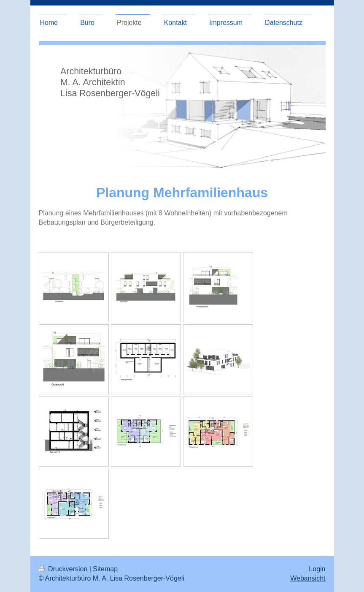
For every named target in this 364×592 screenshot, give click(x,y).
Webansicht (308, 578)
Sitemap (105, 569)
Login (317, 569)
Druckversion (64, 569)
